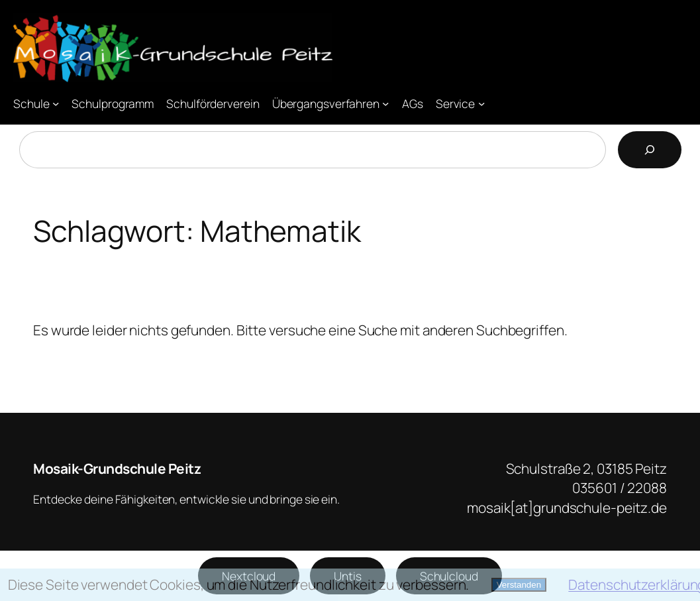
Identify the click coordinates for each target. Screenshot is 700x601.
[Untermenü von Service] (481, 103)
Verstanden (519, 585)
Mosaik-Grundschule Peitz (117, 468)
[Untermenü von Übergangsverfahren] (385, 103)
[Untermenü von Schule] (56, 103)
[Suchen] (650, 150)
